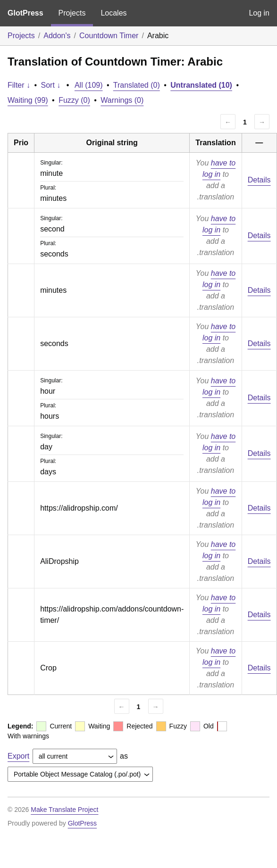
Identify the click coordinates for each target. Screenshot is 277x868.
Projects (72, 13)
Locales (113, 13)
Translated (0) (137, 85)
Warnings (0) (122, 100)
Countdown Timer (109, 36)
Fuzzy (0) (74, 100)
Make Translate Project (64, 810)
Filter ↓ (19, 85)
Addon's (57, 36)
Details (259, 180)
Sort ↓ (51, 85)
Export (18, 756)
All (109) (89, 85)
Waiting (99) (28, 100)
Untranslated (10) (201, 85)
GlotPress (25, 13)
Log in (259, 13)
